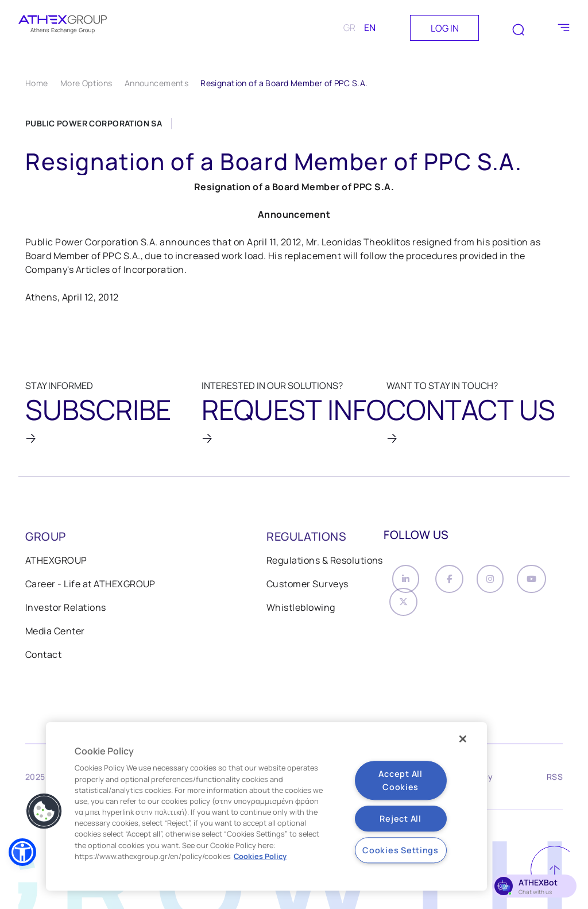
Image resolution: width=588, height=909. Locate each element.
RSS (555, 782)
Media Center (55, 635)
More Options (86, 83)
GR (349, 28)
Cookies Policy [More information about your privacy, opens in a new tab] (260, 856)
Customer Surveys (307, 588)
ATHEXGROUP (56, 564)
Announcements (156, 83)
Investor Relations (66, 611)
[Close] (463, 739)
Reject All (400, 819)
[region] (266, 806)
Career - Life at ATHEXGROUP (90, 588)
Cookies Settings (401, 850)
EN (370, 28)
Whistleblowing (301, 611)
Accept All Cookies (400, 781)
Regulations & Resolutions (325, 564)
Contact (43, 658)
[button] (22, 852)
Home (37, 83)
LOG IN (445, 28)
